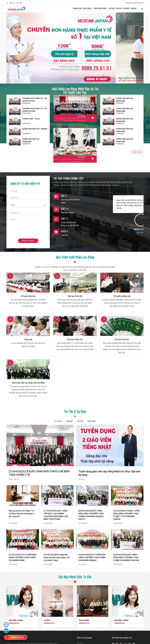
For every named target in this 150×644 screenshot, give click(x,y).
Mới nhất (58, 423)
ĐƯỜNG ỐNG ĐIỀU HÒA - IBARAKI (35, 131)
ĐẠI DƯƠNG (84, 623)
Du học (106, 10)
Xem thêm (137, 154)
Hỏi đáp (124, 10)
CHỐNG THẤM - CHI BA (31, 121)
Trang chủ (64, 10)
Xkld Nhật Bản (92, 10)
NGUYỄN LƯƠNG (16, 623)
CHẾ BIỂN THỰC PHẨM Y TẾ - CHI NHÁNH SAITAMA (35, 112)
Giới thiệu (77, 10)
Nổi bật (70, 423)
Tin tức (115, 10)
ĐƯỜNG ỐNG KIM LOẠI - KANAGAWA (31, 143)
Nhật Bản (92, 423)
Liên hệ (133, 10)
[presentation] (28, 231)
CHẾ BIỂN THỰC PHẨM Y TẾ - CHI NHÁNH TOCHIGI (35, 102)
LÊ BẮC (47, 623)
